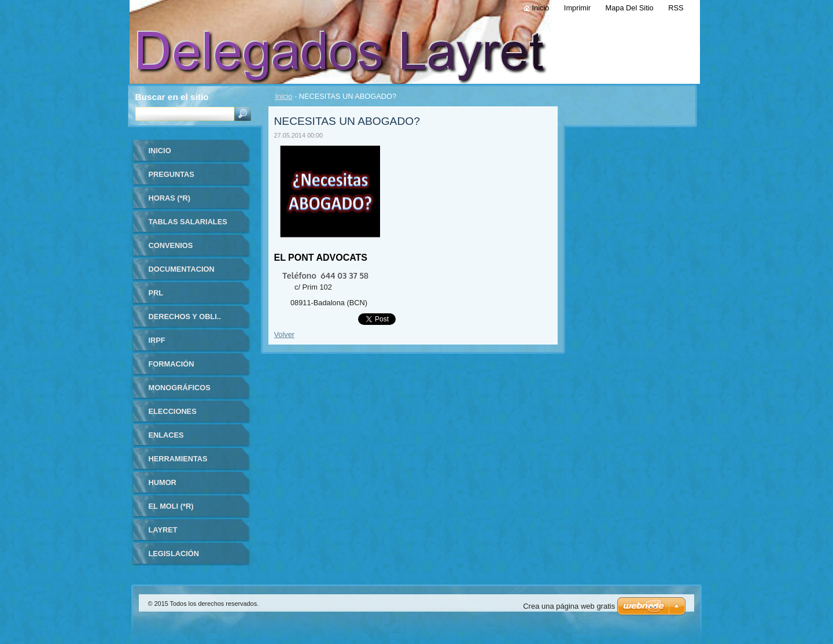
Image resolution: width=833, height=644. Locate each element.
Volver (285, 334)
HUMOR (163, 482)
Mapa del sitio (630, 8)
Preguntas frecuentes (174, 178)
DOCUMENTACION (182, 269)
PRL (156, 293)
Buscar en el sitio (172, 97)
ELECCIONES (173, 411)
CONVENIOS (171, 245)
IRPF (157, 340)
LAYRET (163, 530)
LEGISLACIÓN (174, 554)
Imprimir (577, 8)
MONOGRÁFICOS (180, 388)
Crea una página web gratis (569, 606)
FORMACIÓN (172, 364)
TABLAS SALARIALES (188, 222)
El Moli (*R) (171, 506)
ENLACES (166, 435)
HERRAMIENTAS (178, 459)
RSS (676, 8)
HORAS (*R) (170, 198)
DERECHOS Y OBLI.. (185, 317)
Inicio (284, 96)
